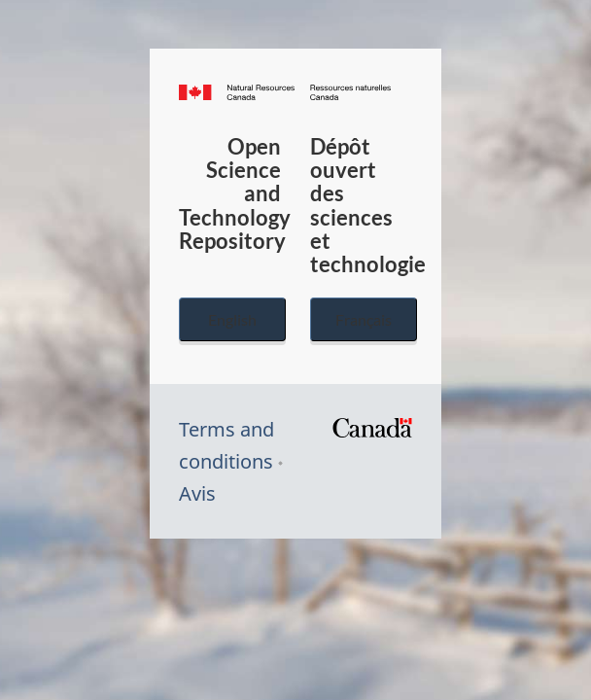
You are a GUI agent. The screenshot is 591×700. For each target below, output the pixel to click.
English (232, 319)
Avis (197, 493)
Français (364, 319)
